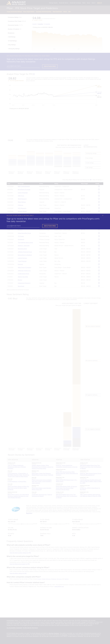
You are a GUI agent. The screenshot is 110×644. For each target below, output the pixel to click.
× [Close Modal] (103, 215)
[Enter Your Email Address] (23, 226)
